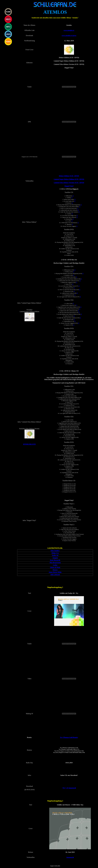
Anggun (55, 558)
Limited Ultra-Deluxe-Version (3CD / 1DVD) (69, 183)
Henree (55, 570)
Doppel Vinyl (69, 186)
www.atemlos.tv (69, 30)
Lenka (55, 565)
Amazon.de (70, 857)
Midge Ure (55, 553)
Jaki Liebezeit (55, 575)
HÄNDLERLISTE (29, 444)
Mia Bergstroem (55, 563)
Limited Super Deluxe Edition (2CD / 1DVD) (69, 179)
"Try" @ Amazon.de (69, 788)
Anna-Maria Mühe (55, 572)
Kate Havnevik (55, 560)
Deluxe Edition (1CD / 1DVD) (69, 176)
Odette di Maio (55, 567)
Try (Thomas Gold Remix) (69, 737)
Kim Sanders (55, 551)
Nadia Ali (55, 555)
